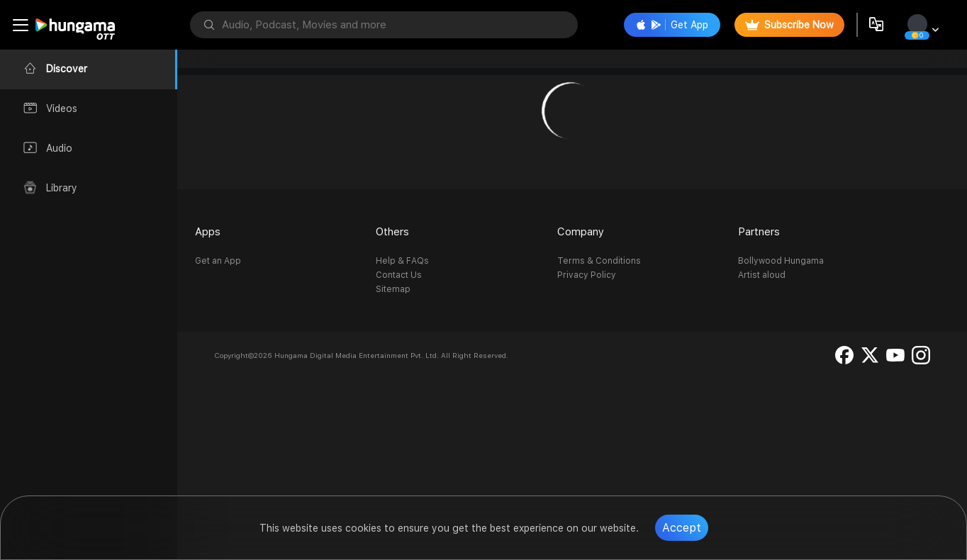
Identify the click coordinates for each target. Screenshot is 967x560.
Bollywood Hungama (781, 261)
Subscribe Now (789, 25)
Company (581, 232)
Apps (208, 232)
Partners (759, 232)
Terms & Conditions (599, 261)
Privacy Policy (587, 275)
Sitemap (393, 289)
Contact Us (399, 275)
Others (392, 232)
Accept (682, 528)
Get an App (218, 261)
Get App (672, 25)
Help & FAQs (402, 261)
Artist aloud (762, 275)
